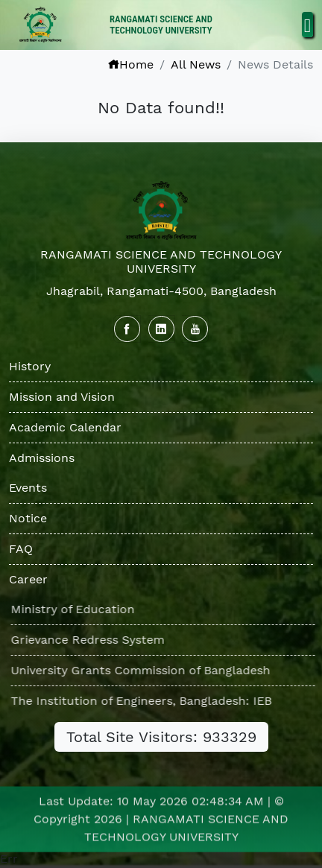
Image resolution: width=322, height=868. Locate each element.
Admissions (42, 458)
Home (130, 64)
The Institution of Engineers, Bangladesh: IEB (146, 701)
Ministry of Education (78, 609)
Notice (28, 518)
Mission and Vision (62, 397)
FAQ (21, 549)
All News (196, 64)
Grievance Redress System (92, 640)
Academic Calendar (65, 427)
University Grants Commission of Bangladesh (145, 670)
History (30, 366)
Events (28, 488)
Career (28, 579)
